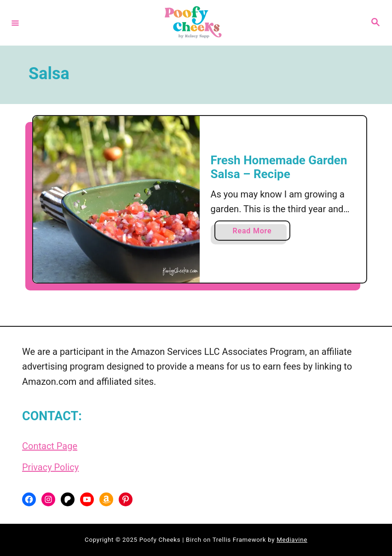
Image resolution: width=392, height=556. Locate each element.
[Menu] (15, 23)
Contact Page (50, 446)
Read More (256, 233)
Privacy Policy (50, 467)
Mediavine (292, 540)
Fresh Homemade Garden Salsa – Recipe (279, 167)
